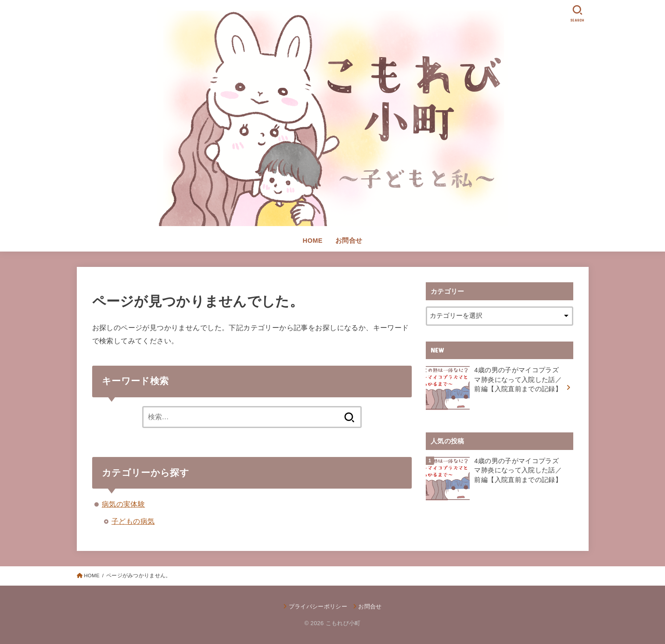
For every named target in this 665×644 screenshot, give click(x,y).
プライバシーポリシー (318, 606)
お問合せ (349, 241)
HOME (313, 241)
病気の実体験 (123, 504)
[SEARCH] (578, 13)
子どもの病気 (133, 521)
